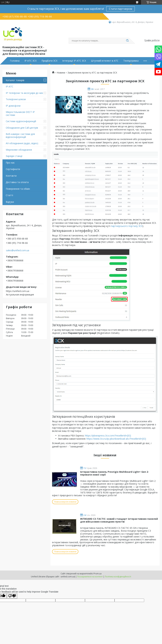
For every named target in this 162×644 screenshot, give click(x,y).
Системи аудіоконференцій (21, 121)
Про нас (10, 163)
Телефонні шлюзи (16, 99)
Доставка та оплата (17, 182)
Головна (15, 61)
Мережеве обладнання (19, 150)
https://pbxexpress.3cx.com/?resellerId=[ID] (108, 436)
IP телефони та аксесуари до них (24, 93)
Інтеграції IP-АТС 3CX (74, 61)
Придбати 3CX (49, 61)
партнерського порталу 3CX (127, 226)
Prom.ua (98, 574)
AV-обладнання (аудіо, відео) (22, 143)
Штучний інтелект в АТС (105, 61)
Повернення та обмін (18, 189)
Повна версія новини (65, 502)
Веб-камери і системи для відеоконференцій (20, 135)
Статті (9, 195)
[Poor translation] (12, 596)
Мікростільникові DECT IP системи (20, 113)
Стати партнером (121, 9)
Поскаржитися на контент (90, 577)
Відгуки (10, 202)
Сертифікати (13, 169)
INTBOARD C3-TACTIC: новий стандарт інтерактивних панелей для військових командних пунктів (119, 520)
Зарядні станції (14, 156)
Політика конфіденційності (118, 577)
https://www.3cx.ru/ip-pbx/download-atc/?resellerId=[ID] (116, 439)
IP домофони (13, 106)
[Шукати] (127, 41)
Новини (61, 73)
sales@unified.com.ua (18, 250)
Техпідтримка (131, 61)
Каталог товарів (15, 80)
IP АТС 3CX (30, 61)
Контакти (11, 176)
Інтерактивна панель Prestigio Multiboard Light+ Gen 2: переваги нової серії (114, 473)
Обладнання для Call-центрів (22, 128)
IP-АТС (10, 86)
